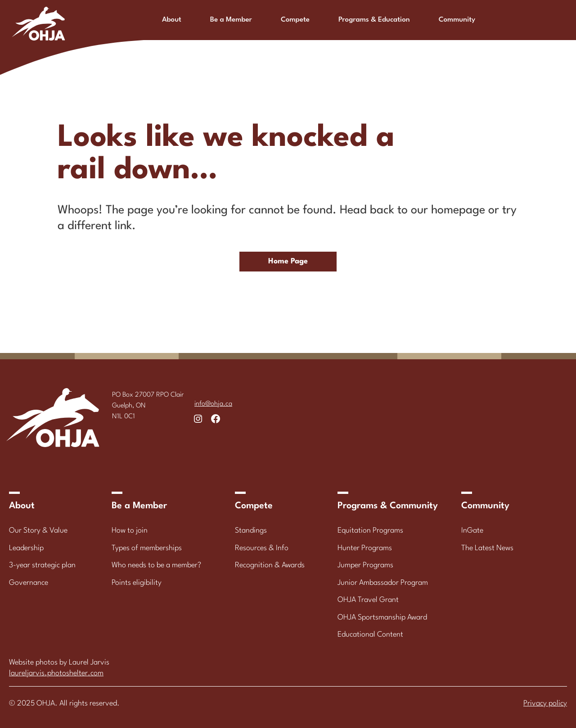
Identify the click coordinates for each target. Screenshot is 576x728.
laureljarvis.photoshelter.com (56, 673)
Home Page (288, 261)
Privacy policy (545, 703)
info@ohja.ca (213, 404)
